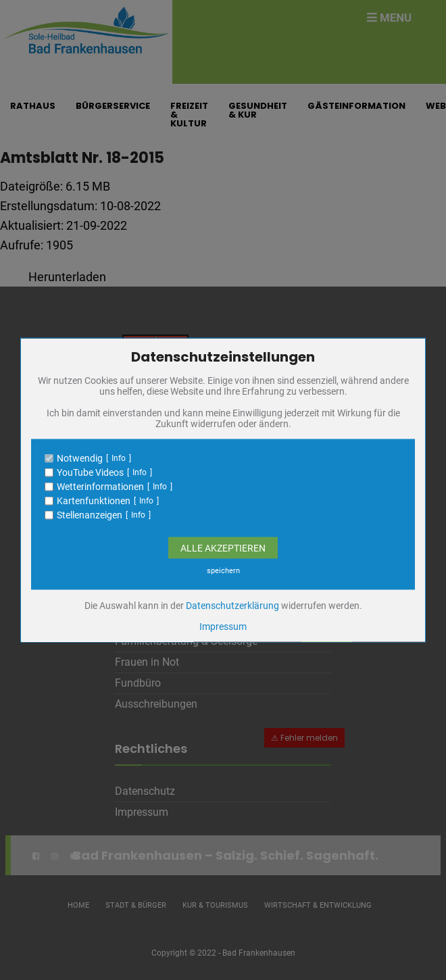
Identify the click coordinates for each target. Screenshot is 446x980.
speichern (223, 571)
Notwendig (80, 458)
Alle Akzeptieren (223, 548)
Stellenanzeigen (90, 515)
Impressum (223, 627)
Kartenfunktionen (94, 501)
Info (119, 458)
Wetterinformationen (100, 487)
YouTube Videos (90, 472)
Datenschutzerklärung (232, 606)
